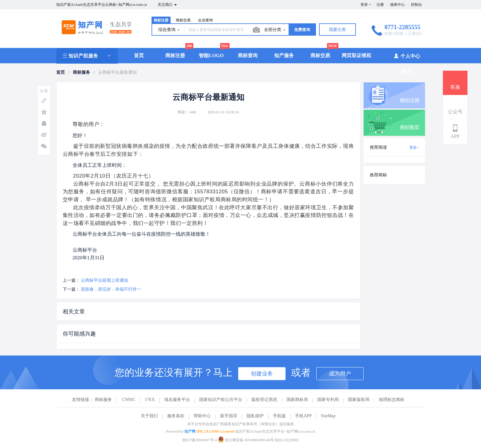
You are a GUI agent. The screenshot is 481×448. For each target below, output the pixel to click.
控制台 (416, 5)
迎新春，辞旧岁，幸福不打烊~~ (111, 289)
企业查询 (205, 20)
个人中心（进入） (407, 63)
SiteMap (328, 416)
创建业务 (262, 374)
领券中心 (397, 5)
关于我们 (149, 416)
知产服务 (284, 55)
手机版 (279, 416)
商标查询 (248, 55)
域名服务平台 (177, 400)
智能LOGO (211, 55)
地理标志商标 (392, 400)
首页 (139, 55)
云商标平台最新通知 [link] (117, 72)
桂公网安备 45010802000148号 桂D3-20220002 (258, 440)
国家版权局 (359, 400)
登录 (364, 5)
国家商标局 (297, 400)
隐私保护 (255, 416)
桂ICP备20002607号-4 (200, 440)
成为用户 (340, 374)
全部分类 (275, 30)
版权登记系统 (264, 400)
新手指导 (229, 416)
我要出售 (337, 30)
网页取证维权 (357, 55)
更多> (414, 147)
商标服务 (81, 72)
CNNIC (129, 400)
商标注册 (161, 20)
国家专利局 (328, 400)
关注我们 (168, 5)
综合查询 (170, 30)
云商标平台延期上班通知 (104, 280)
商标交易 (183, 20)
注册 (380, 5)
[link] (61, 72)
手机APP (303, 416)
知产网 (190, 431)
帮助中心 (202, 416)
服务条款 (176, 416)
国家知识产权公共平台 (221, 400)
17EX (150, 400)
